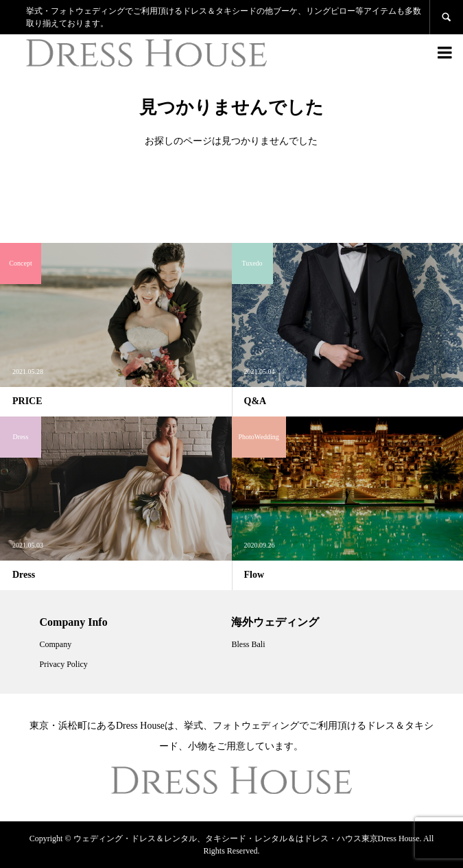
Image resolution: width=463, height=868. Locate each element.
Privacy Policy (64, 664)
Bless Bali (248, 644)
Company (56, 644)
